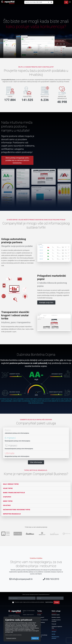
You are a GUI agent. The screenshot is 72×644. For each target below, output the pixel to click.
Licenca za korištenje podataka (42, 636)
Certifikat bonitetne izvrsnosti (56, 621)
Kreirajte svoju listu (46, 302)
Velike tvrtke (8, 488)
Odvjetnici (7, 505)
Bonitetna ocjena (56, 615)
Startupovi (7, 497)
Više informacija (36, 462)
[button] (66, 2)
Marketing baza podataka (55, 637)
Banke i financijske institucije (14, 493)
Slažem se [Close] (35, 638)
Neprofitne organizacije (12, 514)
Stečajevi (54, 632)
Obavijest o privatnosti (43, 620)
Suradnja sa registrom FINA (57, 627)
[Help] (70, 2)
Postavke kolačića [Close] (11, 638)
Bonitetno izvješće (56, 617)
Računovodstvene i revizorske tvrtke (17, 510)
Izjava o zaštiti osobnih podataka (13, 635)
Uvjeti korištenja (49, 602)
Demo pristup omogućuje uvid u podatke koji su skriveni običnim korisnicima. (17, 160)
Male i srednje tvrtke (11, 484)
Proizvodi (54, 624)
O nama (39, 615)
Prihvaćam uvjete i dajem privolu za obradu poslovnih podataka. (29, 602)
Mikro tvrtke (8, 501)
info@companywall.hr (22, 579)
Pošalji (57, 602)
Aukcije (53, 634)
